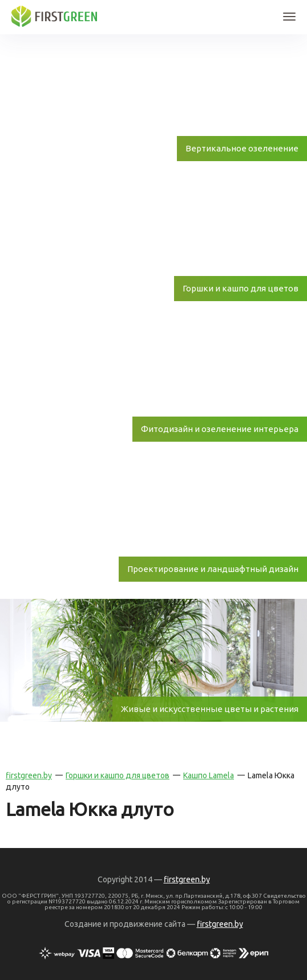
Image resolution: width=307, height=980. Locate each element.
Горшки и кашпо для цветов (118, 775)
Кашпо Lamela (209, 775)
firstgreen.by (29, 775)
